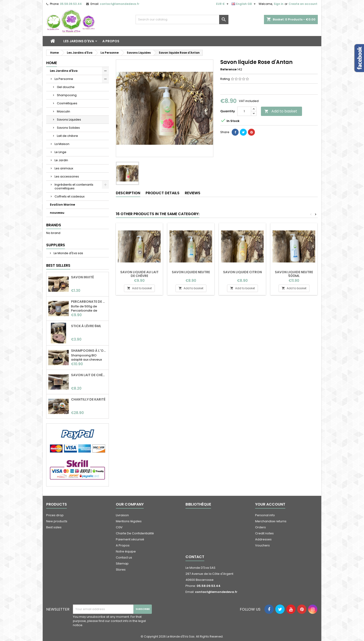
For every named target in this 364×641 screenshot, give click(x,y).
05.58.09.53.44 (71, 4)
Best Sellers (58, 265)
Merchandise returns (271, 521)
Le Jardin (61, 160)
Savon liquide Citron (242, 272)
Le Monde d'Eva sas (68, 253)
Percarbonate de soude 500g (89, 302)
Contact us (124, 557)
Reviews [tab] (193, 193)
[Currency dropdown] (223, 4)
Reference (228, 69)
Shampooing (67, 95)
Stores (121, 570)
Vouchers (262, 545)
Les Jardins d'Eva (79, 41)
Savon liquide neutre (191, 272)
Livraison (122, 515)
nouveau (57, 213)
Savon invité (82, 277)
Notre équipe (126, 551)
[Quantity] (244, 111)
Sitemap (122, 564)
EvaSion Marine (62, 205)
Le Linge (60, 152)
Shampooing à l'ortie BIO (89, 351)
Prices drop (55, 515)
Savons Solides (68, 128)
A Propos (111, 41)
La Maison (62, 144)
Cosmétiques (67, 103)
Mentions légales (129, 521)
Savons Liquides (69, 120)
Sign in (279, 4)
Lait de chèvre (67, 136)
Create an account (303, 4)
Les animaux (64, 168)
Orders (260, 527)
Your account (270, 504)
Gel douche (66, 87)
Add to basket (281, 111)
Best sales (54, 527)
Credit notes (264, 533)
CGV (119, 527)
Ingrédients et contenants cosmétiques (74, 186)
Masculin (63, 111)
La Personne (64, 79)
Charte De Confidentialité (135, 533)
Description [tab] (128, 193)
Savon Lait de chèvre (89, 375)
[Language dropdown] (244, 4)
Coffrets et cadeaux (70, 196)
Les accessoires (67, 176)
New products (57, 521)
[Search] (182, 20)
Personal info (265, 515)
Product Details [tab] (162, 193)
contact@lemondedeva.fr (120, 4)
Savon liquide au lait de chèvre (139, 274)
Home (52, 63)
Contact (195, 557)
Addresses (263, 539)
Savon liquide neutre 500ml (294, 274)
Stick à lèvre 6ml (86, 326)
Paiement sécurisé (130, 539)
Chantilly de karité (88, 399)
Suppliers (56, 245)
